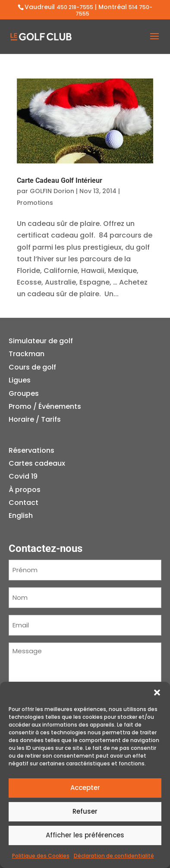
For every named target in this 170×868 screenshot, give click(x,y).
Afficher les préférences (85, 835)
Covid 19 (23, 476)
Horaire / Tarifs (35, 419)
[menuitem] (37, 516)
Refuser (85, 811)
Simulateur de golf (41, 341)
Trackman (27, 354)
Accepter (85, 788)
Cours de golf (32, 367)
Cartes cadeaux (37, 463)
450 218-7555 (75, 7)
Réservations (31, 450)
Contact (24, 503)
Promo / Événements (45, 406)
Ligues (20, 380)
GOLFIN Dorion (52, 191)
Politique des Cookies (41, 856)
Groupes (24, 393)
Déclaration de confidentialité (114, 856)
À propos (25, 490)
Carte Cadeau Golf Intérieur (60, 180)
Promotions (35, 203)
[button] (157, 693)
